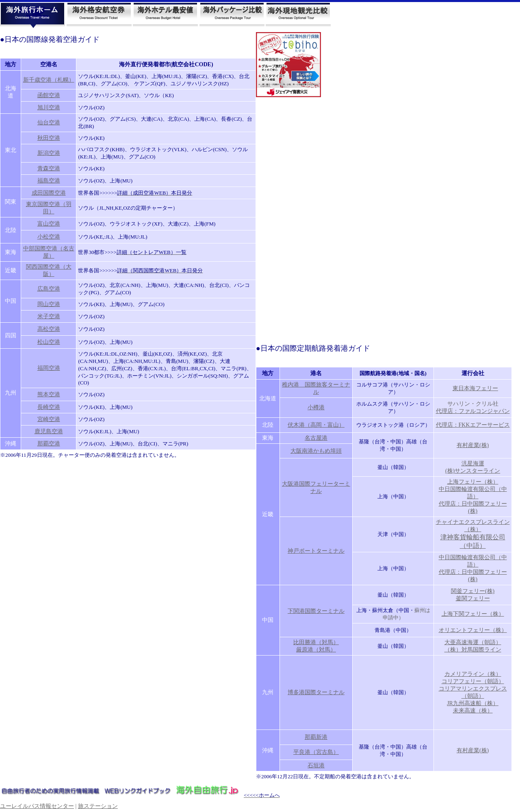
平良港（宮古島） (316, 752)
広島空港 (49, 289)
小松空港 (49, 237)
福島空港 (49, 181)
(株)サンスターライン (473, 471)
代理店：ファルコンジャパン (473, 411)
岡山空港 (49, 304)
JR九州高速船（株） (473, 703)
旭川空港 (49, 107)
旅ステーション (98, 806)
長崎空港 (49, 407)
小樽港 (316, 407)
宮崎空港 (49, 419)
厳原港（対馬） (316, 650)
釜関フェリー (473, 598)
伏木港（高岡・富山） (316, 425)
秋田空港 (49, 138)
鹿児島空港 (49, 431)
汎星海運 (473, 464)
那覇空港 (49, 444)
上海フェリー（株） (473, 482)
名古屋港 (316, 438)
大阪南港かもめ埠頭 (316, 451)
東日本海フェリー (475, 388)
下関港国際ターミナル (316, 611)
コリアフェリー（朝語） (473, 681)
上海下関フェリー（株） (473, 614)
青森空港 (49, 168)
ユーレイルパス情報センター (37, 806)
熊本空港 (49, 394)
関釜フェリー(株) (473, 591)
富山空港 (49, 224)
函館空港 (49, 95)
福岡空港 (49, 368)
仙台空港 (49, 123)
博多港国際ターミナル (316, 692)
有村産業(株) (473, 445)
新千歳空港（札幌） (49, 80)
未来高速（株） (473, 711)
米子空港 (49, 316)
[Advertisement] (288, 219)
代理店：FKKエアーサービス (473, 425)
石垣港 (316, 765)
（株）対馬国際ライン (473, 650)
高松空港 (49, 329)
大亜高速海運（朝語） (473, 642)
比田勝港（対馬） (316, 642)
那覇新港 (316, 737)
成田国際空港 (49, 193)
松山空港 (49, 342)
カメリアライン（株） (473, 674)
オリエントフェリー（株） (473, 630)
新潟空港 (49, 153)
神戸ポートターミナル (316, 551)
